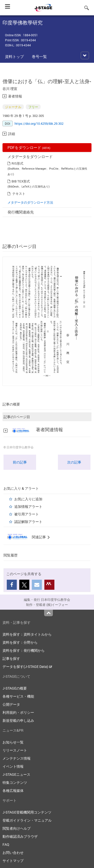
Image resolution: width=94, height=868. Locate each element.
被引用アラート (27, 514)
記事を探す (11, 658)
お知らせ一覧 (13, 742)
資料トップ (14, 56)
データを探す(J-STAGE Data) (27, 666)
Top (49, 613)
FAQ (6, 844)
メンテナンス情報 (17, 758)
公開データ (11, 704)
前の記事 (20, 462)
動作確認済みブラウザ (20, 836)
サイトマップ (13, 861)
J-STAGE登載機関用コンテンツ (27, 812)
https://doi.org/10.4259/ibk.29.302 (39, 123)
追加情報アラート (28, 506)
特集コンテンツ (15, 782)
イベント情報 (13, 766)
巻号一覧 (39, 56)
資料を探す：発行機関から (24, 650)
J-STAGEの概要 (15, 688)
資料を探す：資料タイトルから (27, 634)
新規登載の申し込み (18, 720)
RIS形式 (17, 163)
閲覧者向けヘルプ (17, 828)
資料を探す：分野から (20, 642)
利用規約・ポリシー (18, 712)
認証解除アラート (28, 522)
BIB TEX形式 (21, 181)
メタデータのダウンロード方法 (30, 202)
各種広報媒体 (13, 790)
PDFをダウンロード (29, 147)
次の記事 (74, 462)
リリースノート (15, 750)
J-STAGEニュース (16, 774)
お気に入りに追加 (28, 499)
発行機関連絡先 (21, 212)
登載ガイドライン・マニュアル (27, 820)
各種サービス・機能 (18, 696)
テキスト (19, 194)
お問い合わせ (13, 852)
